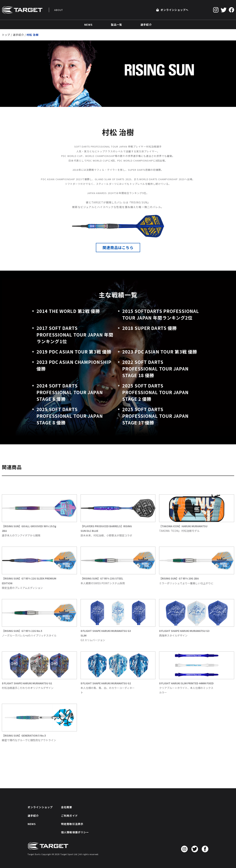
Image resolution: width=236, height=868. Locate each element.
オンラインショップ (40, 807)
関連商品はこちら (118, 247)
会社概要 (67, 807)
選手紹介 (18, 35)
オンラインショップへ (172, 10)
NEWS (32, 824)
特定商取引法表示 (72, 824)
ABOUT (59, 10)
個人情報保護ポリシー (75, 832)
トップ (6, 35)
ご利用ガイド (69, 816)
